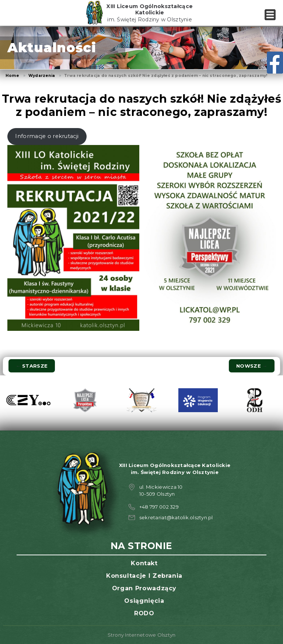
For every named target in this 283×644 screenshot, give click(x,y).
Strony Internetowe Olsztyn (142, 635)
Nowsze (252, 366)
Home (12, 76)
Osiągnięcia (144, 601)
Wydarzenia (42, 76)
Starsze (32, 366)
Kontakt (144, 563)
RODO (144, 613)
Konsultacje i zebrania (144, 576)
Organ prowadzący (144, 588)
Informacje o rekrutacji (47, 136)
